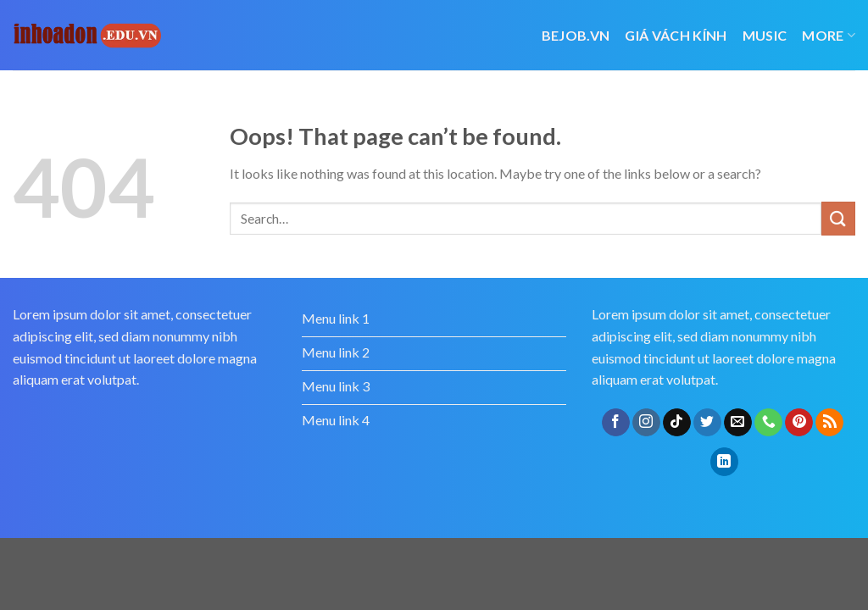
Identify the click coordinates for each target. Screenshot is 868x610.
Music (765, 35)
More (829, 35)
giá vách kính (676, 35)
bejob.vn (576, 35)
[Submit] (838, 218)
